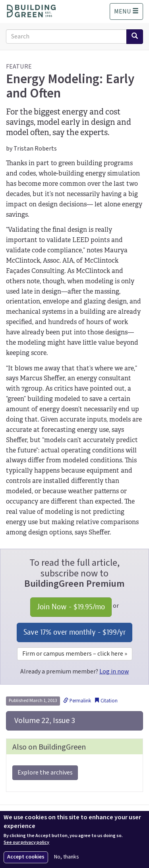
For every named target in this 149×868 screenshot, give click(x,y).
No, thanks (67, 857)
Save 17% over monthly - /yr (74, 632)
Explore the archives (45, 773)
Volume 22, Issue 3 (44, 721)
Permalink (77, 701)
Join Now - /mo (71, 607)
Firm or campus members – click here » (75, 654)
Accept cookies (26, 857)
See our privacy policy (26, 843)
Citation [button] (106, 701)
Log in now (114, 672)
